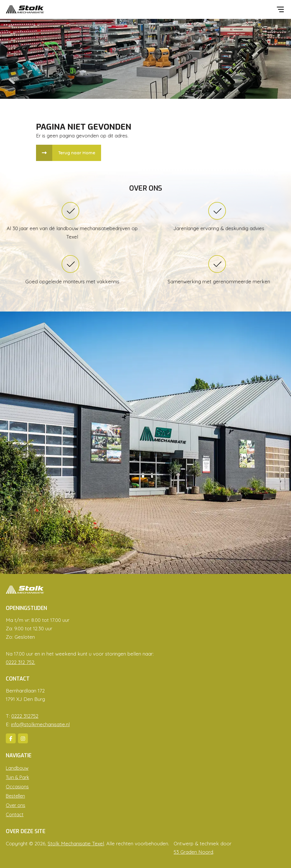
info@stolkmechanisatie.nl (40, 724)
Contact (15, 815)
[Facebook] (11, 738)
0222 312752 (25, 716)
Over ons (16, 805)
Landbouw (17, 768)
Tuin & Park (17, 777)
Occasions (17, 787)
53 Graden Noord (193, 852)
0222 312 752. (20, 662)
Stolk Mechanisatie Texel (76, 843)
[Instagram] (23, 738)
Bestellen (15, 796)
